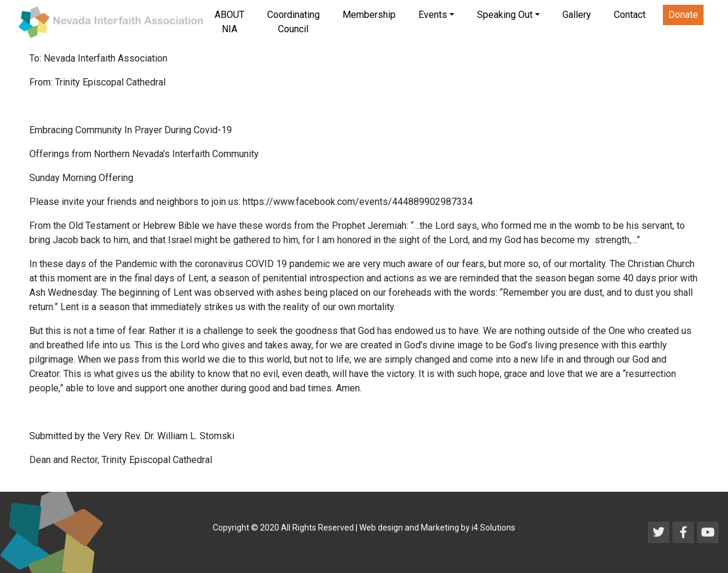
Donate (683, 15)
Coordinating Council (293, 22)
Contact (630, 15)
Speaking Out (505, 15)
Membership (369, 15)
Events (433, 15)
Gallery (577, 15)
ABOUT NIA (230, 22)
